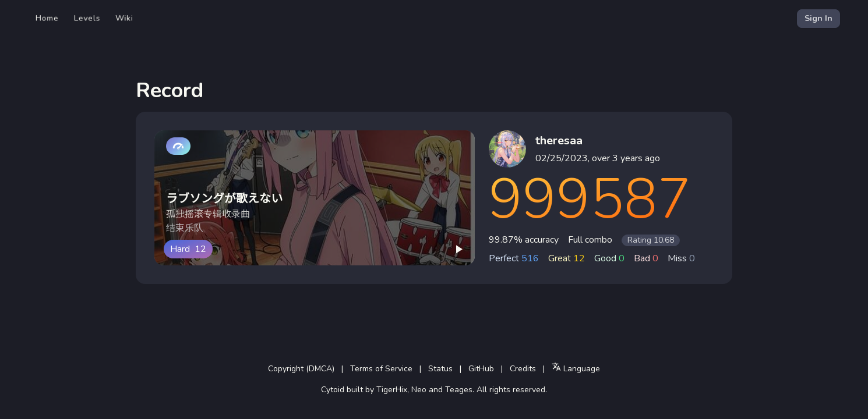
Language (576, 368)
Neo (419, 390)
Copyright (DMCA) (301, 369)
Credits (523, 369)
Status (440, 369)
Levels (87, 18)
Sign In (818, 18)
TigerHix (392, 390)
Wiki (124, 18)
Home (47, 18)
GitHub (481, 369)
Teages (459, 390)
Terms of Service (381, 369)
